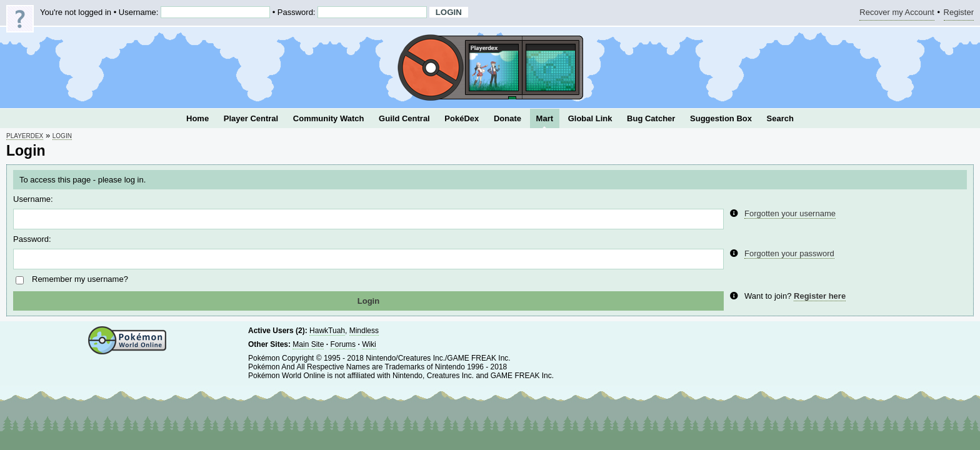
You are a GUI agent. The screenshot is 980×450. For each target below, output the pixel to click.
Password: (32, 239)
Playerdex (25, 136)
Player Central (251, 118)
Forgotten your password (789, 253)
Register (959, 14)
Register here (820, 296)
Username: (33, 199)
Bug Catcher (651, 118)
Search (780, 118)
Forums (343, 344)
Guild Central (404, 118)
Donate (507, 118)
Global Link (590, 118)
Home (197, 118)
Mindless (364, 331)
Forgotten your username (790, 213)
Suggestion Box (721, 118)
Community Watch (329, 118)
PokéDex (462, 118)
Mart (545, 118)
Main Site (308, 344)
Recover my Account (897, 14)
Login (62, 136)
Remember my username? (80, 279)
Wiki (369, 344)
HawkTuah (327, 331)
